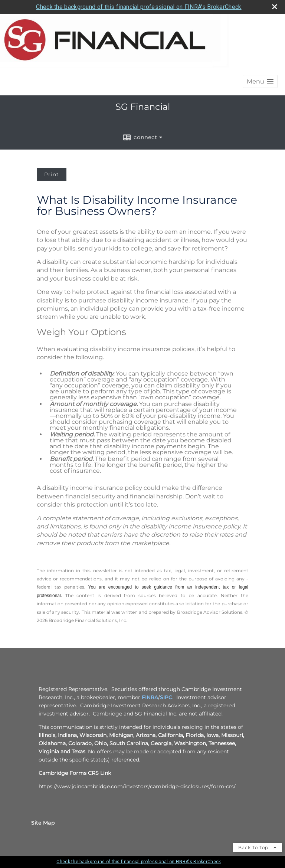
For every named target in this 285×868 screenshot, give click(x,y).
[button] (260, 81)
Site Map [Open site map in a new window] (43, 823)
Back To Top (258, 847)
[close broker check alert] (275, 7)
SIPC (166, 697)
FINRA (150, 697)
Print (52, 174)
